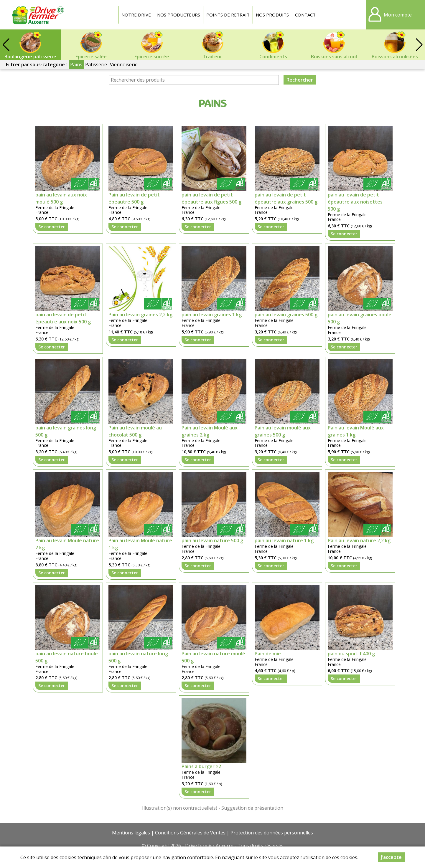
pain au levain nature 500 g (212, 540)
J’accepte (391, 857)
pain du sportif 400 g (351, 654)
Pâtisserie (96, 65)
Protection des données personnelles (272, 833)
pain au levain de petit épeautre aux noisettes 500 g (355, 202)
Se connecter (52, 227)
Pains (76, 65)
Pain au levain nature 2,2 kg (359, 540)
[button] (419, 45)
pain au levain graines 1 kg (212, 315)
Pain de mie (268, 654)
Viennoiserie (124, 65)
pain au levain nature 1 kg (284, 540)
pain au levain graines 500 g (286, 315)
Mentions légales (131, 833)
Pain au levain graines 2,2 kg (140, 315)
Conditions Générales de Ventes (190, 833)
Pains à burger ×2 (201, 766)
